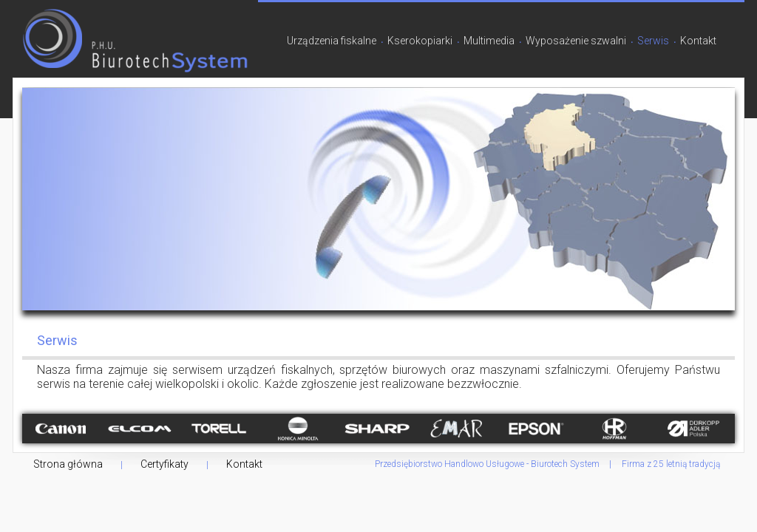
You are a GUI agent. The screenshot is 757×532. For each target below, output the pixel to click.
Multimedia (489, 41)
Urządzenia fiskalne (332, 41)
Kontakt (698, 41)
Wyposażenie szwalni (576, 41)
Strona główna (68, 464)
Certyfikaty (164, 464)
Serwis (653, 41)
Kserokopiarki (420, 41)
